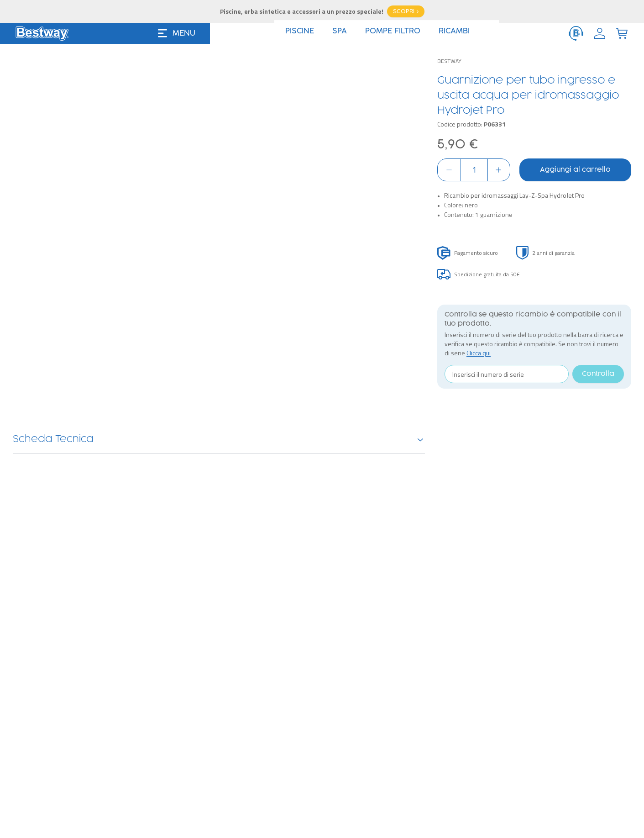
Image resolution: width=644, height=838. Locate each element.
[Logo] (42, 33)
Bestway (449, 61)
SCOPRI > (406, 11)
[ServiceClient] (576, 33)
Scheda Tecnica (219, 439)
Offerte (368, 34)
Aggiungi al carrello (575, 170)
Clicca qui (479, 353)
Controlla (598, 374)
